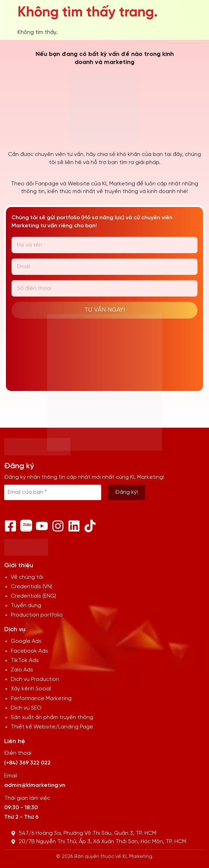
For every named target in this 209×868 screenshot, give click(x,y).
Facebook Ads (29, 651)
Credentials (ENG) (33, 596)
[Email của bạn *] (53, 492)
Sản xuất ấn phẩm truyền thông (52, 717)
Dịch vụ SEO (26, 708)
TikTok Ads (25, 660)
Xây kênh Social (31, 689)
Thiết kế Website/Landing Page (52, 727)
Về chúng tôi (27, 577)
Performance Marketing (41, 699)
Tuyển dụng (26, 606)
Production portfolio (37, 615)
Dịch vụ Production (35, 679)
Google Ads (26, 641)
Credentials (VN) (32, 587)
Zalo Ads (22, 670)
